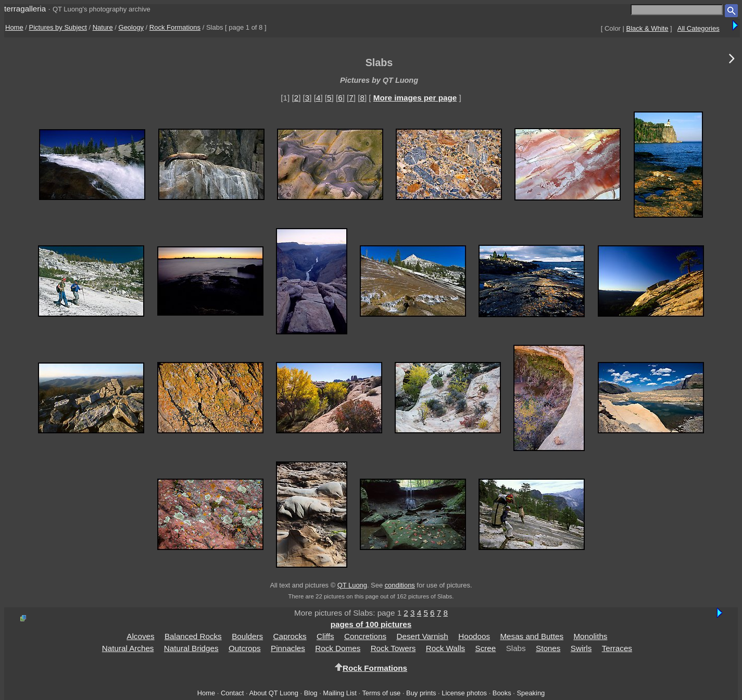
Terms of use (381, 693)
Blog (311, 693)
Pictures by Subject (58, 27)
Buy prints (421, 693)
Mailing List (340, 693)
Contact (232, 693)
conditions (400, 585)
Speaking (531, 693)
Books (502, 693)
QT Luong (352, 585)
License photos (464, 693)
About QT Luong (273, 693)
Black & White (647, 28)
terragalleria (25, 9)
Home (14, 27)
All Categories (699, 28)
